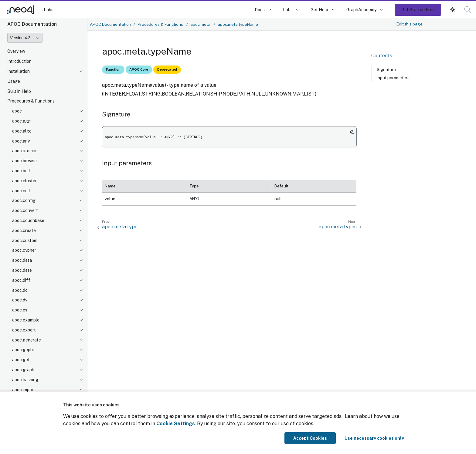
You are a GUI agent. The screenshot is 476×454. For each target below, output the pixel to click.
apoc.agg (21, 121)
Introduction (19, 61)
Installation (19, 71)
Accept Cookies (310, 438)
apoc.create (24, 230)
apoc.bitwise (24, 161)
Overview (16, 51)
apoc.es (20, 310)
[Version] (25, 38)
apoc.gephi (23, 350)
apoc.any (21, 141)
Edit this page (410, 24)
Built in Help (19, 91)
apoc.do (20, 290)
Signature (386, 69)
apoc (17, 111)
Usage (14, 81)
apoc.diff (21, 280)
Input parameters (393, 78)
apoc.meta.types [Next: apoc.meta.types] (338, 227)
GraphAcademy (362, 10)
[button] (468, 10)
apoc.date (22, 270)
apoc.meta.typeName (238, 24)
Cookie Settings (176, 424)
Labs (49, 10)
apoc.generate (27, 340)
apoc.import (24, 390)
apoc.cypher (24, 250)
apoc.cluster (24, 181)
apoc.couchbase (28, 220)
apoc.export (24, 330)
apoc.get (21, 360)
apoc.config (24, 200)
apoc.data (22, 260)
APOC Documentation (110, 24)
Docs (260, 10)
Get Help (319, 10)
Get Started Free (418, 10)
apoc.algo (22, 131)
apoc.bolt (21, 171)
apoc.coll (21, 191)
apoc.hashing (25, 380)
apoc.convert (25, 210)
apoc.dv (20, 300)
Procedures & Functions (31, 101)
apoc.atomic (24, 151)
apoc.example (26, 320)
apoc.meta (201, 24)
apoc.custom (25, 240)
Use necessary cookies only (374, 438)
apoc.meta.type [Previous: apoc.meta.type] (120, 227)
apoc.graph (23, 370)
